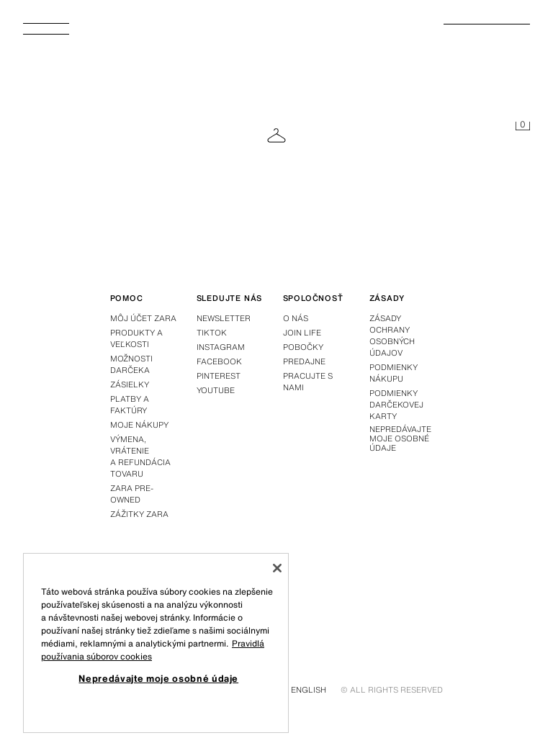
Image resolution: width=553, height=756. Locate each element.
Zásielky (130, 384)
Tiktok (212, 333)
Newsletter (224, 318)
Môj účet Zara (143, 318)
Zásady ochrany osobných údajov (392, 336)
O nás (296, 318)
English (309, 690)
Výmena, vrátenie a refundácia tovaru (140, 456)
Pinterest (219, 376)
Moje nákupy (139, 425)
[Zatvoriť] (277, 568)
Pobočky (303, 347)
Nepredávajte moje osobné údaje (400, 439)
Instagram (221, 347)
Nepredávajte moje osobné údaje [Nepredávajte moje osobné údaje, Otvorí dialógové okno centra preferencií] (158, 678)
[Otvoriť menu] (52, 33)
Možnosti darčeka (131, 364)
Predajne (304, 361)
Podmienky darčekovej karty (396, 405)
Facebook (219, 361)
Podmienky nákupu (394, 373)
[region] (156, 643)
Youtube (216, 390)
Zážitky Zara (139, 514)
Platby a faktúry (130, 405)
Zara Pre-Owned (132, 494)
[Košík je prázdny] (523, 127)
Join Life (302, 333)
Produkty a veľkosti (136, 338)
